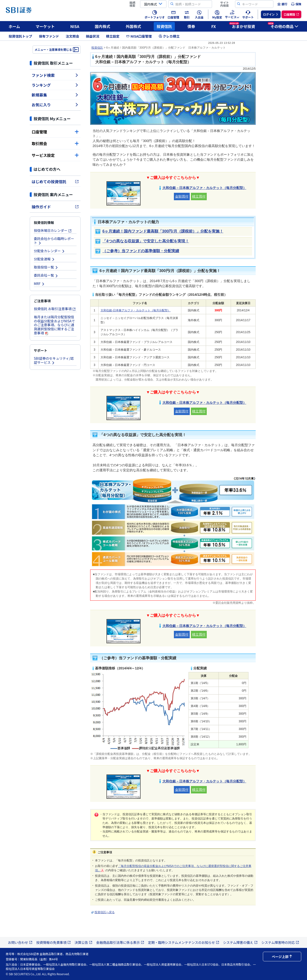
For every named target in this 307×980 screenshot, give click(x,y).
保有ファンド (49, 36)
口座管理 (55, 132)
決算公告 (83, 942)
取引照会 (55, 143)
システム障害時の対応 (280, 942)
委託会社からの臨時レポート (54, 241)
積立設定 (113, 36)
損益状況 (93, 36)
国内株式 (102, 26)
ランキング (55, 85)
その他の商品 (283, 26)
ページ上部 (282, 957)
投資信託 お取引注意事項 (55, 309)
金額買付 (182, 196)
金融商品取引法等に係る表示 (120, 942)
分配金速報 (44, 259)
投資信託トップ (20, 36)
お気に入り (55, 105)
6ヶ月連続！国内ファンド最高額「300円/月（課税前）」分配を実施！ (163, 231)
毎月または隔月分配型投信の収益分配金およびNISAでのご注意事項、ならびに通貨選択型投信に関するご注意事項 (54, 325)
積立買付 (199, 196)
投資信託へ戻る (105, 912)
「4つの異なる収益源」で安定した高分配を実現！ (146, 241)
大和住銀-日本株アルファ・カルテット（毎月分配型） (136, 310)
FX (214, 26)
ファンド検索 (55, 75)
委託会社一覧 (46, 275)
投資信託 (164, 26)
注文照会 (72, 36)
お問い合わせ (20, 942)
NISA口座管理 (139, 36)
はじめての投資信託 (55, 182)
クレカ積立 (169, 36)
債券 (191, 26)
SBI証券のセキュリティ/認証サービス (54, 360)
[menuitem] (282, 4)
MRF (39, 284)
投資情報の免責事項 (53, 942)
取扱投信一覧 (46, 267)
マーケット (45, 26)
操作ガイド (55, 207)
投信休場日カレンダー (53, 230)
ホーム (14, 26)
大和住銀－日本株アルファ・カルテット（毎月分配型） (204, 188)
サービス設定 (55, 155)
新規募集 (55, 95)
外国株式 (133, 26)
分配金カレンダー (49, 251)
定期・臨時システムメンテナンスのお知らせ (184, 942)
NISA (75, 26)
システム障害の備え (240, 942)
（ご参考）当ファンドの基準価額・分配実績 (141, 251)
